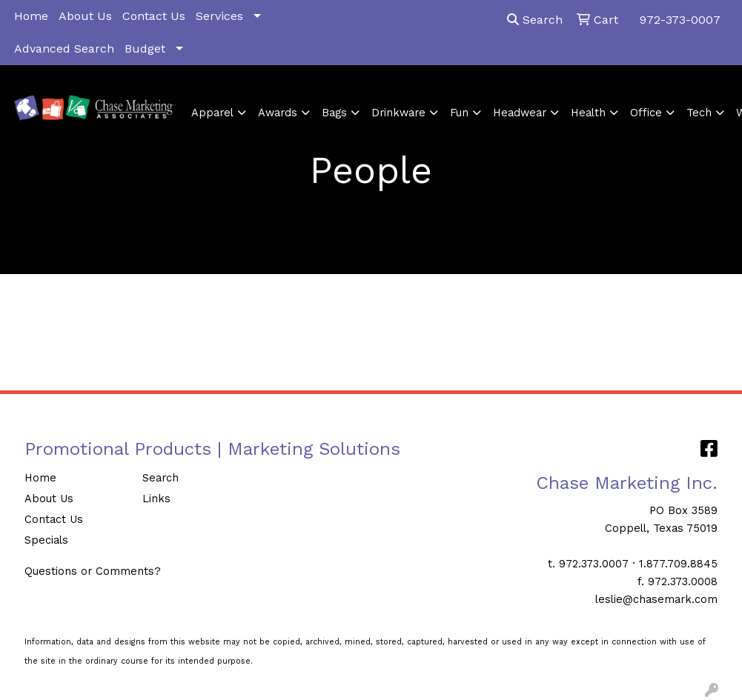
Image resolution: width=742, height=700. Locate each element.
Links (156, 499)
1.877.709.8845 (678, 564)
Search (535, 20)
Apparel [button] (212, 113)
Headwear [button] (520, 113)
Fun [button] (459, 113)
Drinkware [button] (398, 113)
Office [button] (646, 113)
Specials (46, 540)
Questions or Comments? (93, 571)
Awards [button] (278, 113)
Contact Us (154, 16)
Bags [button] (334, 113)
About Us (85, 16)
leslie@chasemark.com (656, 599)
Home (31, 16)
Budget (145, 49)
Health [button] (588, 113)
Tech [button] (699, 113)
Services (219, 16)
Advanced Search (64, 49)
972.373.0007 (594, 564)
